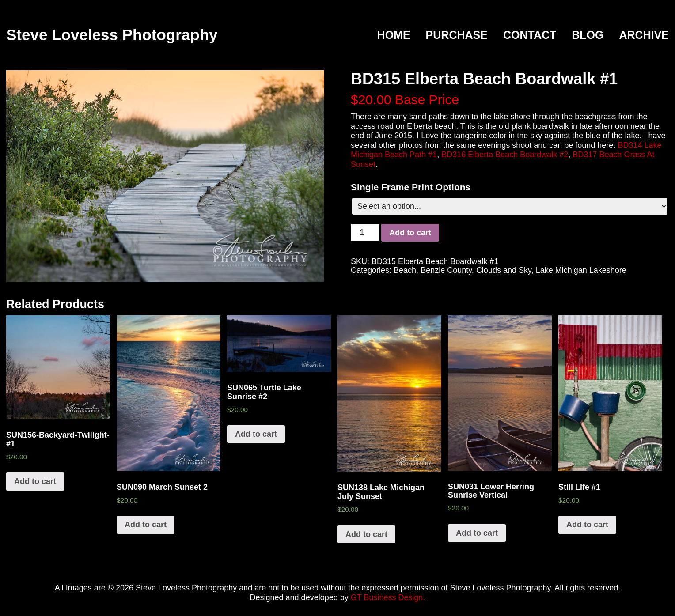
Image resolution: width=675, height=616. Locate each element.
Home (394, 35)
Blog (588, 35)
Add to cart (410, 233)
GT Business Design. (388, 597)
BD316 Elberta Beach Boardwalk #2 (505, 155)
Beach (405, 270)
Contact (530, 35)
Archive (644, 35)
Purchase (457, 35)
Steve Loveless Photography (112, 35)
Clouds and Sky (504, 270)
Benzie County (446, 270)
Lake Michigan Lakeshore (581, 270)
